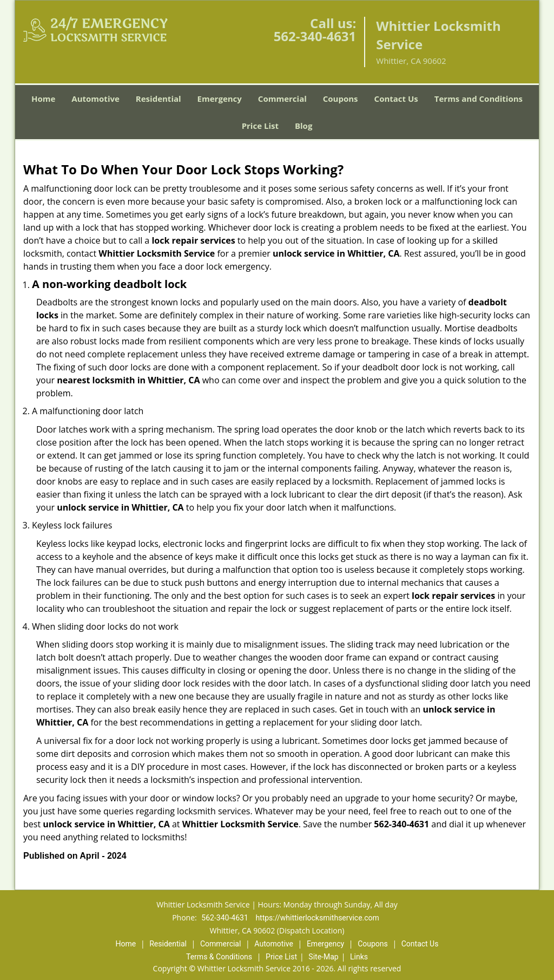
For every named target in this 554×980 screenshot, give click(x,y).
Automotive (95, 99)
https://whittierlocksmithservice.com (317, 918)
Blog (304, 126)
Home (43, 99)
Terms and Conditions (479, 99)
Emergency (220, 99)
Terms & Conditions (219, 957)
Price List (260, 126)
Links (359, 957)
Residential (159, 99)
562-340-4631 (315, 36)
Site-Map (323, 957)
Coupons (341, 99)
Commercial (282, 99)
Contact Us (396, 99)
